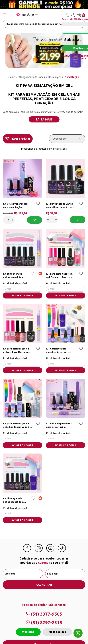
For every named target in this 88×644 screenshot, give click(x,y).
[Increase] (13, 220)
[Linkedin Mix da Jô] (62, 551)
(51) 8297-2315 (44, 623)
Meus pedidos (57, 632)
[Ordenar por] (67, 139)
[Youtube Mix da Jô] (50, 551)
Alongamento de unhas (32, 77)
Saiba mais (44, 119)
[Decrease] (5, 220)
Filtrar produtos (18, 139)
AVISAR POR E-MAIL (22, 295)
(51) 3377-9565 (44, 614)
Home (12, 77)
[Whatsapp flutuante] (78, 634)
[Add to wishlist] (38, 206)
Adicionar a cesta (35, 220)
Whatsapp (28, 632)
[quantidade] (9, 220)
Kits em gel (55, 77)
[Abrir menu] (8, 15)
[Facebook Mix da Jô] (27, 551)
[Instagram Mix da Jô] (39, 551)
